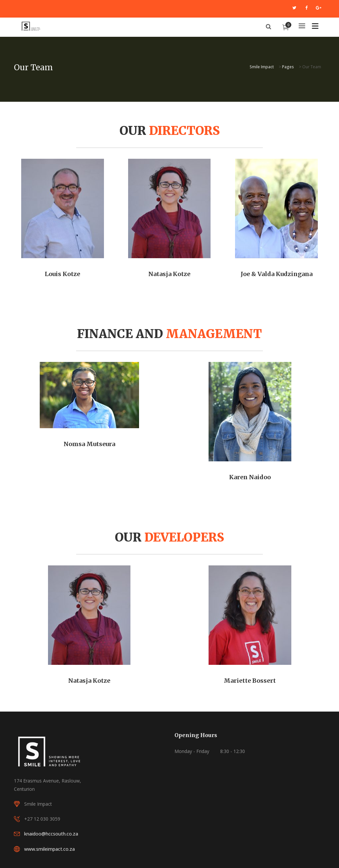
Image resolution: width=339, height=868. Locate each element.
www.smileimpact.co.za (49, 849)
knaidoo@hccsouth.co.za (51, 834)
